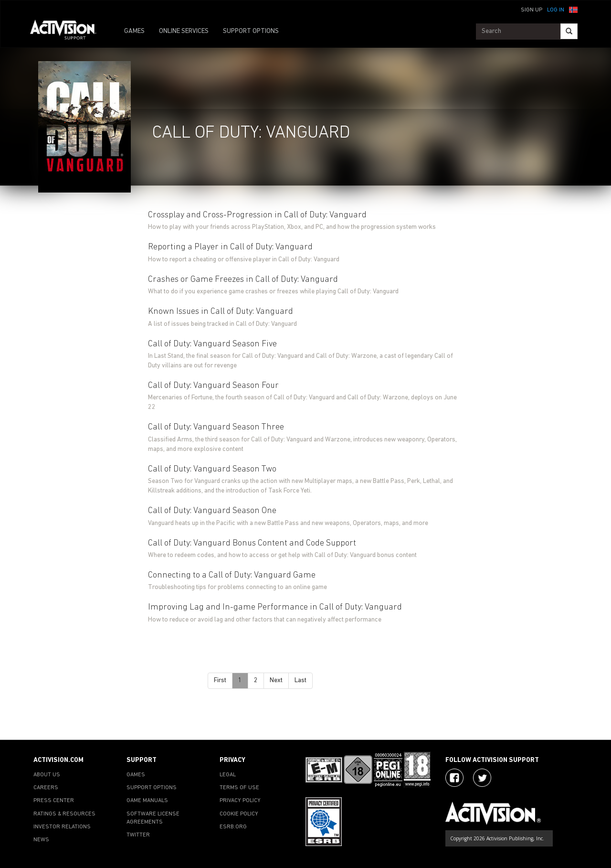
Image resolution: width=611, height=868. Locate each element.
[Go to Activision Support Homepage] (68, 32)
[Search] (569, 31)
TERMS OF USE (239, 788)
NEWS (41, 840)
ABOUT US (47, 775)
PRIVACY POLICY (240, 801)
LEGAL (228, 775)
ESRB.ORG (233, 827)
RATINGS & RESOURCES (64, 814)
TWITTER (138, 835)
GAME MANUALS (147, 801)
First (220, 680)
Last (300, 680)
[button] (573, 9)
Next (276, 680)
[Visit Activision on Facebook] (454, 778)
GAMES (134, 31)
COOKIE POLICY (239, 814)
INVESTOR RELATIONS (62, 827)
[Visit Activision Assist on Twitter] (482, 778)
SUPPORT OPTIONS (251, 31)
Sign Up (532, 10)
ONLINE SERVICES (184, 31)
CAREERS (46, 788)
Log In (556, 10)
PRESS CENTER (54, 801)
